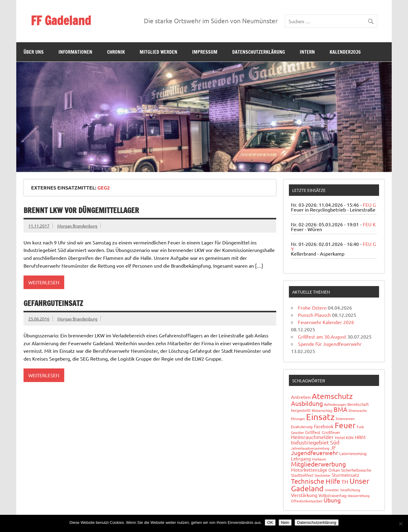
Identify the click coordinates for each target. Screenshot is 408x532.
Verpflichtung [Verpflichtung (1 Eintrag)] (350, 490)
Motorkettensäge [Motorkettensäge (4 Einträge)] (309, 470)
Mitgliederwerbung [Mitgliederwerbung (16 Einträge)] (318, 464)
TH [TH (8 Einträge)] (345, 481)
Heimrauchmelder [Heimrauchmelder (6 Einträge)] (312, 437)
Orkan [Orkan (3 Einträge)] (334, 470)
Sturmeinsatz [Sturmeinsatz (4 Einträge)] (345, 475)
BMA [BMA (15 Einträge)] (340, 409)
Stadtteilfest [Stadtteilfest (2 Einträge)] (302, 475)
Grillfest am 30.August (322, 336)
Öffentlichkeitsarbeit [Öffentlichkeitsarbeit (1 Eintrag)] (307, 501)
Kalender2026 (345, 52)
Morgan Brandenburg (77, 226)
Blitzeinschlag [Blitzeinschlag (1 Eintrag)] (322, 410)
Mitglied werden (158, 52)
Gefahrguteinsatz (53, 303)
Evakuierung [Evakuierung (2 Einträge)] (302, 427)
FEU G (369, 205)
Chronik (116, 52)
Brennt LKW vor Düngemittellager (81, 210)
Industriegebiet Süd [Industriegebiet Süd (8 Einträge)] (315, 442)
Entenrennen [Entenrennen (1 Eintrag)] (345, 419)
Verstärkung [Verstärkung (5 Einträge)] (304, 495)
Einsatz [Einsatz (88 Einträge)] (320, 417)
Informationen (75, 52)
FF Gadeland (61, 20)
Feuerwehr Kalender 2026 (326, 322)
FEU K (369, 224)
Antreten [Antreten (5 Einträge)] (301, 397)
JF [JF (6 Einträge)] (333, 447)
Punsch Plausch (314, 315)
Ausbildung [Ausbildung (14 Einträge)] (307, 403)
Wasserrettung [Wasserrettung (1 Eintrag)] (359, 495)
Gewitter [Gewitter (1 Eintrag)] (297, 432)
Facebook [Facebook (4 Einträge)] (324, 426)
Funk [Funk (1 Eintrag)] (360, 427)
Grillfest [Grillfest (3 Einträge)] (313, 432)
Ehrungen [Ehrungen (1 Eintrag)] (298, 419)
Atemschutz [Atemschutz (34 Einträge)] (332, 396)
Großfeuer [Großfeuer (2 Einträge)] (331, 432)
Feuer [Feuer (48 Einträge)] (345, 425)
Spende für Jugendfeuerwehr (330, 344)
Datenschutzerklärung (259, 52)
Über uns (34, 52)
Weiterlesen (44, 282)
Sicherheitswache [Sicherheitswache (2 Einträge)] (356, 470)
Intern (307, 52)
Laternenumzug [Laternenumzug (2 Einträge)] (353, 453)
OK (270, 522)
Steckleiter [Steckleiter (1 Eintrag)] (323, 475)
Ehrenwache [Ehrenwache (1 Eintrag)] (358, 410)
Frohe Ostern (312, 307)
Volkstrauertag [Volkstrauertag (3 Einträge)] (332, 495)
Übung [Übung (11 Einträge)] (332, 500)
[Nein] (400, 524)
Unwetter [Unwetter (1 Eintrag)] (332, 490)
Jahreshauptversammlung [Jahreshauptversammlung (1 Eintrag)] (310, 448)
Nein (285, 522)
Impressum (205, 52)
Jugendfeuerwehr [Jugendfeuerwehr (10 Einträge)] (315, 453)
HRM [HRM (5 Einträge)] (360, 437)
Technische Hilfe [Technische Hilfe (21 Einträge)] (316, 481)
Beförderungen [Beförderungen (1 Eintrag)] (335, 404)
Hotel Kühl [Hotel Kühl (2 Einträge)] (344, 437)
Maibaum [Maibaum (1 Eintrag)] (319, 459)
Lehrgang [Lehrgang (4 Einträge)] (301, 459)
